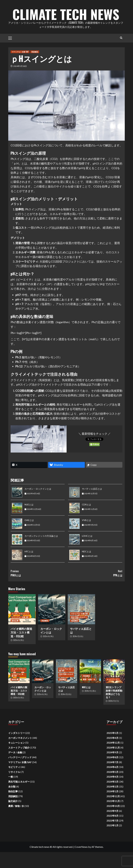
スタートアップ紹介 (19, 763)
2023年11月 (113, 817)
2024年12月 (113, 759)
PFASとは (39, 589)
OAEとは (29, 536)
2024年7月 (112, 778)
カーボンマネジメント (20, 629)
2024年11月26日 (90, 707)
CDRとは (86, 520)
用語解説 (35, 68)
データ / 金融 (15, 768)
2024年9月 (112, 768)
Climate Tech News (66, 21)
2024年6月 (112, 783)
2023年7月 (112, 836)
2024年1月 (112, 807)
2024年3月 (112, 798)
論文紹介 (13, 817)
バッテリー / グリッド (20, 773)
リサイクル (14, 788)
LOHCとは (87, 552)
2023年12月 (113, 812)
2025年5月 (112, 749)
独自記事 (15, 636)
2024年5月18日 (20, 82)
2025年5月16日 (19, 656)
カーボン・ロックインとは (38, 505)
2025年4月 (112, 754)
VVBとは (86, 536)
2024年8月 (112, 773)
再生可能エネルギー (79, 633)
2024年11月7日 (114, 717)
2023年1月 (112, 841)
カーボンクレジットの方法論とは (41, 552)
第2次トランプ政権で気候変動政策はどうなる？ (114, 708)
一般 (11, 793)
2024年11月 (113, 763)
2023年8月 (112, 832)
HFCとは (29, 567)
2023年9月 (112, 827)
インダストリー (17, 749)
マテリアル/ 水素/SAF (20, 68)
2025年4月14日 (48, 652)
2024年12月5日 (78, 652)
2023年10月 (113, 822)
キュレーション (113, 695)
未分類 (12, 802)
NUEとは (29, 520)
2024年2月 (112, 802)
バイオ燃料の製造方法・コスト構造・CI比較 (21, 648)
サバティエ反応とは (92, 505)
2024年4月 (112, 793)
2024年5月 (112, 788)
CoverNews (81, 863)
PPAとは (95, 589)
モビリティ (14, 783)
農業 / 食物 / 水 (89, 695)
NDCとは (87, 567)
